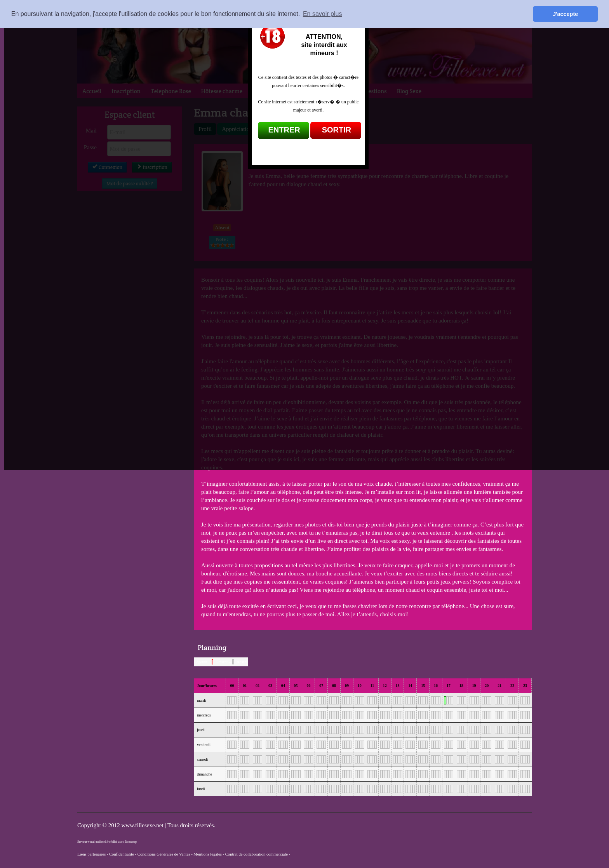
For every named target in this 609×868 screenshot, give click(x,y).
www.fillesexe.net (143, 825)
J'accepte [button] (565, 14)
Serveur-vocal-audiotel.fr (93, 842)
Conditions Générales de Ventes (164, 854)
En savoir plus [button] (323, 14)
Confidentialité (122, 854)
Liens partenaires (91, 854)
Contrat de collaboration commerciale (257, 854)
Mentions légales (208, 854)
